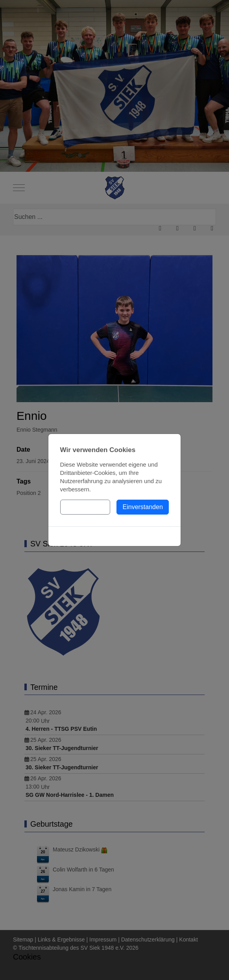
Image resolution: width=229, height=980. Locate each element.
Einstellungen (85, 507)
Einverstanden (143, 507)
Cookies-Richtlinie (114, 536)
